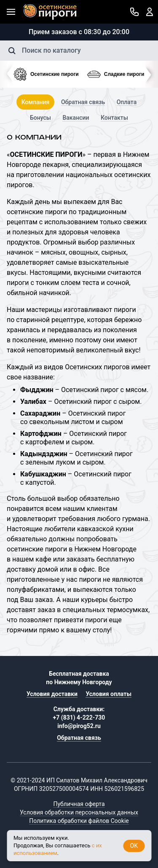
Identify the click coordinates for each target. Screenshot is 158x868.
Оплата (127, 102)
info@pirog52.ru (79, 726)
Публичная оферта (79, 804)
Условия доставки (52, 694)
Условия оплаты (108, 694)
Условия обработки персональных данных (79, 812)
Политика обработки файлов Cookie (79, 821)
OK (134, 846)
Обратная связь (83, 102)
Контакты (114, 118)
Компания (36, 102)
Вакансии (76, 118)
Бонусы (40, 118)
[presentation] (7, 74)
